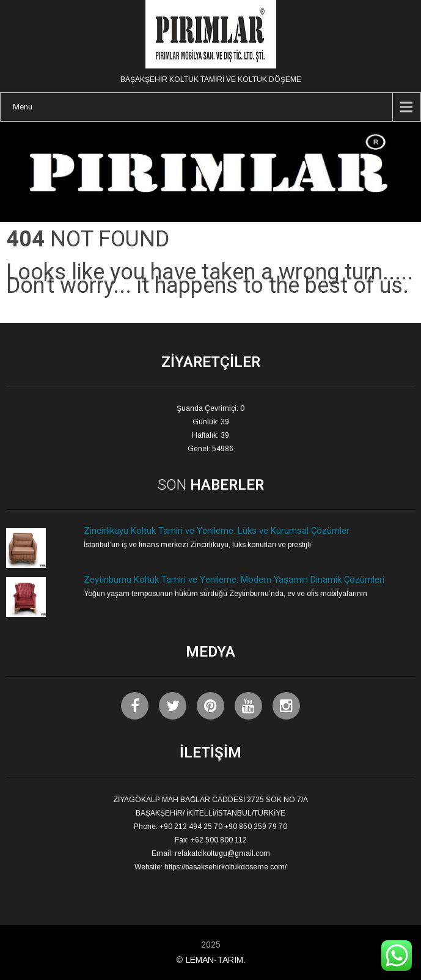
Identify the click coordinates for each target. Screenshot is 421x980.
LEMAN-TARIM (214, 960)
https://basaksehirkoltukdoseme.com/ (225, 867)
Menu (23, 107)
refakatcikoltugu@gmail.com (222, 853)
